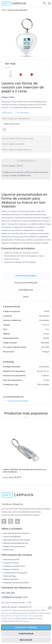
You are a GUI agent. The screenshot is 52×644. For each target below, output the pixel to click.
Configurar (26, 634)
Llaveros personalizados (18, 10)
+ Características (22, 113)
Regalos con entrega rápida (14, 546)
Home (4, 10)
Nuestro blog (8, 550)
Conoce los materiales (12, 537)
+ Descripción (7, 113)
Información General (26, 276)
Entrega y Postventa (11, 569)
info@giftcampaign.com (15, 597)
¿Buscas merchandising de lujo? (16, 543)
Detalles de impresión (26, 283)
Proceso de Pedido (11, 563)
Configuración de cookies (23, 616)
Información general (11, 559)
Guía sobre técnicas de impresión (16, 533)
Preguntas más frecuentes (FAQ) (16, 582)
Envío (26, 297)
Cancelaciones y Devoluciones (15, 573)
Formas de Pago (10, 576)
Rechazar (26, 640)
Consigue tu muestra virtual (14, 566)
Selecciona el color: (11, 124)
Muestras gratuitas (11, 579)
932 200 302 (8, 593)
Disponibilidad (26, 290)
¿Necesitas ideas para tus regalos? (17, 540)
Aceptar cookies (26, 627)
